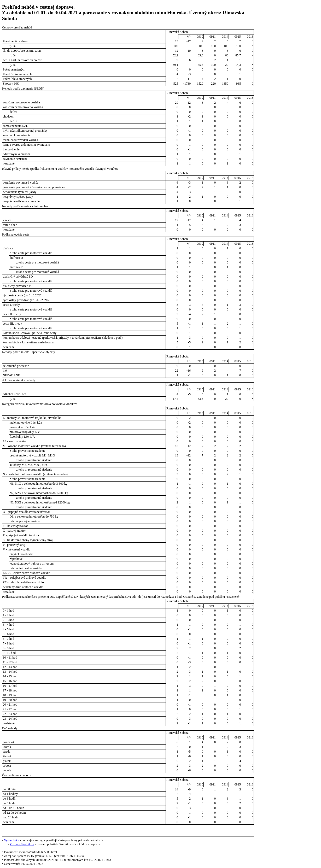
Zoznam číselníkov (22, 844)
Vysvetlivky (11, 840)
